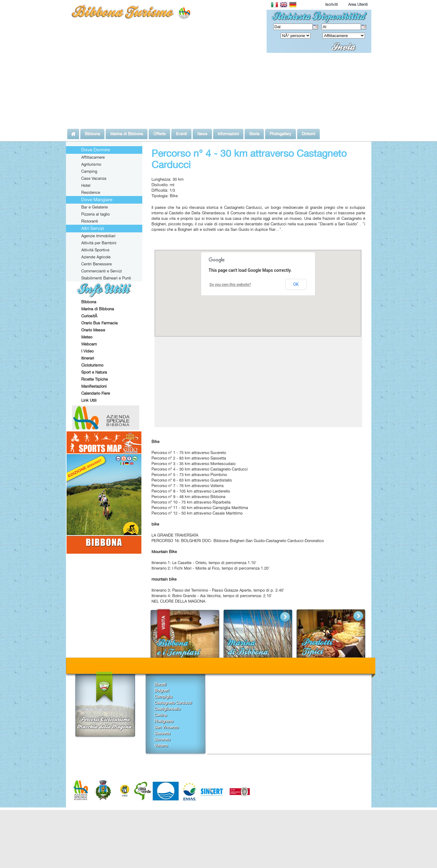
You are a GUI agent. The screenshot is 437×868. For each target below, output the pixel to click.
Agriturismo (91, 164)
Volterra (161, 745)
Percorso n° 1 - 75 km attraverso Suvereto (189, 452)
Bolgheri (162, 690)
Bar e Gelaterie (95, 207)
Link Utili (89, 400)
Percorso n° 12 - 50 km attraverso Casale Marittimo (197, 513)
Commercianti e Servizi (102, 271)
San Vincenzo (166, 727)
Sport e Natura (94, 372)
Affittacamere (93, 157)
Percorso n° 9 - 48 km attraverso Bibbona (188, 497)
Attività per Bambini (99, 243)
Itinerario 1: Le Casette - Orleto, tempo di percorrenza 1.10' (204, 563)
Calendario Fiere (96, 393)
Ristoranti (90, 221)
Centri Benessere (97, 264)
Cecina (161, 715)
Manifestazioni (94, 386)
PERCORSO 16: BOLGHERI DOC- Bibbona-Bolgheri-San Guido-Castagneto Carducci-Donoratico (238, 541)
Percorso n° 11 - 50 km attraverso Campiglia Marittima (200, 508)
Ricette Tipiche (95, 379)
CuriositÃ (90, 316)
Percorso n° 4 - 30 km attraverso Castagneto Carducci (200, 469)
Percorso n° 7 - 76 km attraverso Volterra (188, 486)
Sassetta (162, 733)
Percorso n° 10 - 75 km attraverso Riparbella (191, 502)
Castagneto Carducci (173, 703)
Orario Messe (93, 330)
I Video (87, 351)
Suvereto (162, 739)
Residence (91, 192)
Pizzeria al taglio (95, 214)
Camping (89, 171)
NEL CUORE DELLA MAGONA (178, 601)
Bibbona (89, 302)
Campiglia (163, 696)
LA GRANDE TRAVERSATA (175, 535)
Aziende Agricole (96, 257)
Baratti (160, 684)
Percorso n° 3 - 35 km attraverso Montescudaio (193, 464)
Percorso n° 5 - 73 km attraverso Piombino (189, 475)
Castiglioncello (167, 709)
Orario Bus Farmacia (99, 323)
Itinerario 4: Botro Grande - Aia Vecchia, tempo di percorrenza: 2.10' (212, 596)
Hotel (86, 185)
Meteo (87, 337)
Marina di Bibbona (98, 309)
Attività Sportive (95, 250)
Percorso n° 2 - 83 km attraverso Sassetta (189, 458)
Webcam (89, 344)
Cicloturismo (92, 365)
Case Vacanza (94, 178)
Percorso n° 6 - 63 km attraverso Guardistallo (192, 480)
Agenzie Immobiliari (98, 236)
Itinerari (88, 358)
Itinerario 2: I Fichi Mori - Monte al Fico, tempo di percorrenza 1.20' (211, 568)
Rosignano (164, 721)
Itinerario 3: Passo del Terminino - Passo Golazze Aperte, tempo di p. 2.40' (218, 590)
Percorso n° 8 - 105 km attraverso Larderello (191, 491)
